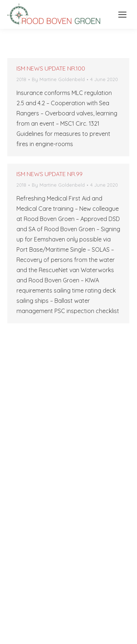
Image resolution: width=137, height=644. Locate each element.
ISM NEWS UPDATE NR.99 (50, 174)
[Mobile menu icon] (120, 15)
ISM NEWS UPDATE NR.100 (51, 68)
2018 (21, 79)
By (58, 79)
